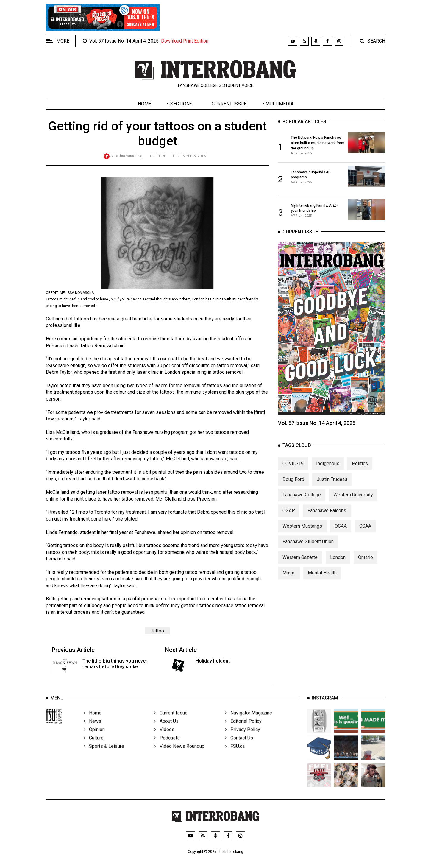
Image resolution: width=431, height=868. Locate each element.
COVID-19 (293, 469)
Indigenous (328, 469)
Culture (158, 156)
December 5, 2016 (189, 156)
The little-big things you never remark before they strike (115, 664)
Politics (360, 469)
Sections (181, 104)
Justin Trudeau (332, 485)
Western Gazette (300, 563)
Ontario (366, 563)
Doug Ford (293, 485)
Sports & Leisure (104, 755)
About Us (166, 730)
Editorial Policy (243, 730)
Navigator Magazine (249, 722)
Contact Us (239, 747)
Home (145, 104)
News (92, 730)
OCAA (341, 532)
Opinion (94, 738)
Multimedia (279, 104)
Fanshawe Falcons (327, 516)
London (338, 563)
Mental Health (322, 579)
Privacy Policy (243, 738)
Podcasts (167, 747)
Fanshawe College (302, 501)
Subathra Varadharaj (127, 156)
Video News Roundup (179, 755)
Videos (164, 738)
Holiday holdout (213, 661)
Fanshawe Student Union (308, 547)
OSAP (289, 516)
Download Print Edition (185, 41)
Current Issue (229, 104)
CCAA (365, 532)
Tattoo (157, 631)
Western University (353, 501)
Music (289, 579)
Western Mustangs (302, 532)
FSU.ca (235, 755)
